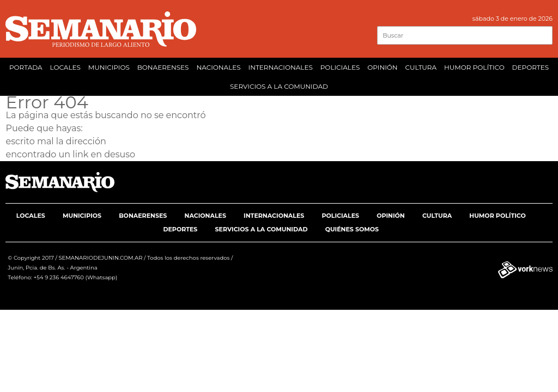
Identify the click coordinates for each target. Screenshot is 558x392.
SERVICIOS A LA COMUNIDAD (279, 86)
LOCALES (65, 67)
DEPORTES (530, 67)
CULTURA (421, 67)
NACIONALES (218, 67)
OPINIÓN (382, 67)
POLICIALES (340, 67)
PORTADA (26, 67)
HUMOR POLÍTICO (474, 67)
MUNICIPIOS (109, 67)
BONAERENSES (163, 67)
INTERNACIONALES (281, 67)
